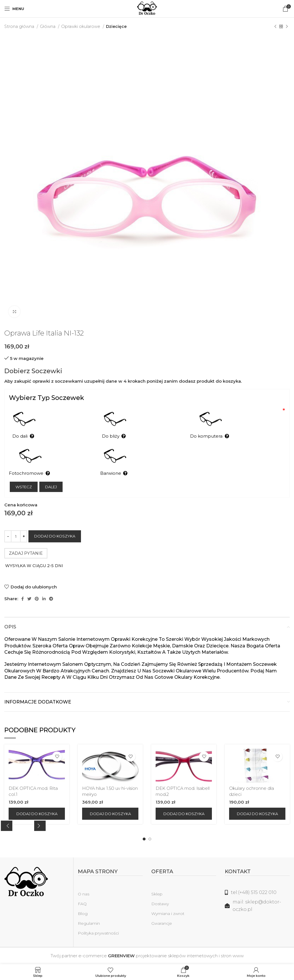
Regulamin (89, 923)
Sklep (157, 894)
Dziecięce (116, 26)
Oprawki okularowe (81, 26)
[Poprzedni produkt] (275, 26)
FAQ (82, 904)
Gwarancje (162, 923)
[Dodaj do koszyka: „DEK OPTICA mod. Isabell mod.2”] (184, 814)
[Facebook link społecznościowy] (23, 599)
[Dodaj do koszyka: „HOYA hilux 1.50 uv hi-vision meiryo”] (110, 814)
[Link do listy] (257, 893)
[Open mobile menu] (14, 9)
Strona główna (20, 26)
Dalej (51, 487)
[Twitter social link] (29, 599)
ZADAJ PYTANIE (26, 553)
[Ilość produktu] (16, 536)
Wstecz (24, 487)
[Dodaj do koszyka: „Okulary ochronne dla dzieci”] (257, 814)
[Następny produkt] (287, 26)
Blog (83, 914)
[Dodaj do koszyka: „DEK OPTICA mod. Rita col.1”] (37, 814)
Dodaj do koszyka (55, 536)
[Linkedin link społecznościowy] (44, 599)
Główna (48, 26)
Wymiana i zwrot (168, 914)
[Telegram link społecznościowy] (51, 599)
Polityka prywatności (98, 933)
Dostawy (160, 904)
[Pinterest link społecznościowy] (37, 599)
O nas (84, 894)
